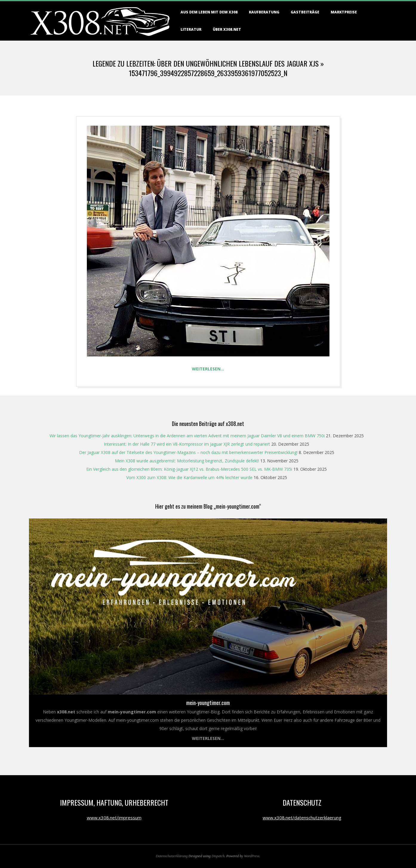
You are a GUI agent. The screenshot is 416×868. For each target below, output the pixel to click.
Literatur (191, 29)
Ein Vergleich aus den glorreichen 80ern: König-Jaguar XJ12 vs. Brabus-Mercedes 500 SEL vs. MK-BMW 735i (189, 469)
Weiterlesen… (208, 369)
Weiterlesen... (208, 738)
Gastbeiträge (305, 12)
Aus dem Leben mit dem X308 (209, 12)
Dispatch (218, 856)
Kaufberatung (264, 12)
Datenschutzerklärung (172, 856)
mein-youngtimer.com (208, 703)
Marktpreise (344, 12)
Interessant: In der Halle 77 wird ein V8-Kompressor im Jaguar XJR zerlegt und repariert (187, 444)
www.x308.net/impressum (114, 818)
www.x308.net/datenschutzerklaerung (302, 818)
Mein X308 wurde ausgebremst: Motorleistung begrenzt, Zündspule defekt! (187, 461)
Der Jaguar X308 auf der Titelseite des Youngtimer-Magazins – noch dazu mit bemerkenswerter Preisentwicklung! (188, 452)
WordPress (252, 856)
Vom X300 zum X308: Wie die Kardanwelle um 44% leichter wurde (189, 477)
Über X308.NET (227, 29)
